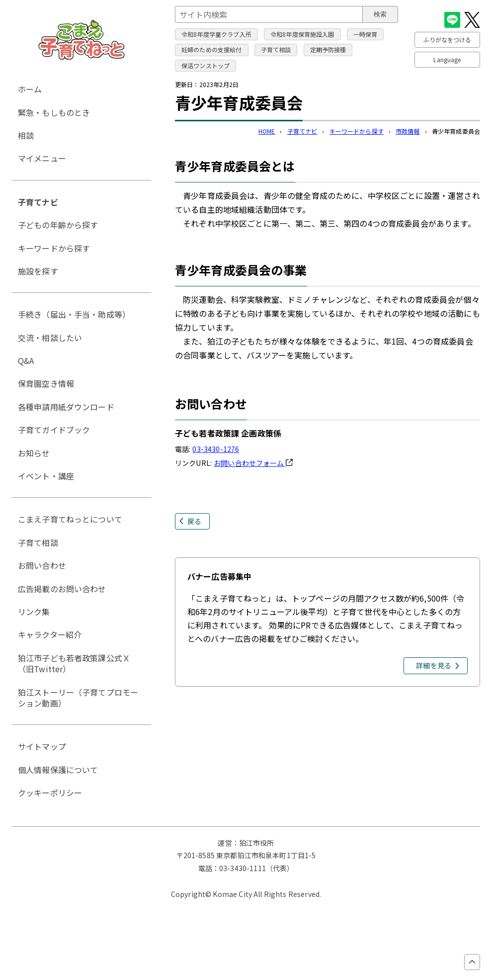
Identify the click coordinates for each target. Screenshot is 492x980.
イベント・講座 (46, 476)
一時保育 (366, 34)
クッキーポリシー (50, 793)
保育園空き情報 (46, 383)
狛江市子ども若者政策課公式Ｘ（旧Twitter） (74, 663)
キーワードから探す (357, 131)
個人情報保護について (58, 770)
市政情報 (408, 131)
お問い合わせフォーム (253, 463)
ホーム (30, 89)
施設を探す (38, 271)
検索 (380, 14)
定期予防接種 (328, 49)
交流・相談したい (50, 338)
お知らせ (34, 453)
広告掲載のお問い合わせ (62, 589)
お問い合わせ (42, 565)
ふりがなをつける (447, 40)
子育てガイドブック (54, 430)
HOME (267, 131)
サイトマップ (42, 746)
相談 (26, 135)
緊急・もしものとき (54, 112)
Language (447, 59)
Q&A (26, 360)
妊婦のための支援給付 (212, 49)
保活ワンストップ (205, 65)
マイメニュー (42, 158)
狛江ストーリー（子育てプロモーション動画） (78, 698)
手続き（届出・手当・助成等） (74, 314)
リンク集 (34, 612)
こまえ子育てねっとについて (70, 519)
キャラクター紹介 (50, 634)
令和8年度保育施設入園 (302, 34)
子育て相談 (276, 49)
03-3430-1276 (216, 449)
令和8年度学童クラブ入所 (216, 34)
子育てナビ (302, 131)
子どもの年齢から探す (58, 225)
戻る (194, 521)
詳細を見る (434, 665)
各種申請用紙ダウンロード (66, 407)
